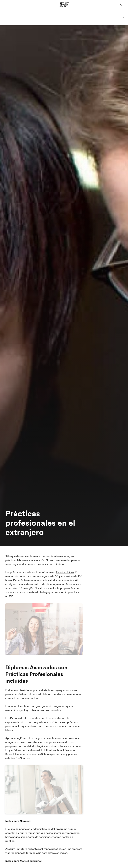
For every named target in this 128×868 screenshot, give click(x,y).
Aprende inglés (14, 738)
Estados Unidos (65, 572)
